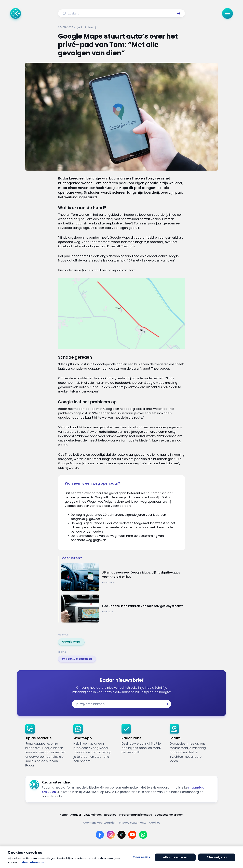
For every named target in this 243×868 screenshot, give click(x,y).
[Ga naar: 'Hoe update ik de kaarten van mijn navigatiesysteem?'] (123, 609)
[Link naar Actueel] (76, 815)
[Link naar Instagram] (111, 835)
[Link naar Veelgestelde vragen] (169, 815)
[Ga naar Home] (16, 13)
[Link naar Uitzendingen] (93, 815)
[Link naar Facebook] (100, 835)
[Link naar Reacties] (110, 815)
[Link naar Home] (64, 815)
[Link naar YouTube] (132, 835)
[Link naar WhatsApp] (143, 835)
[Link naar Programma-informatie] (136, 815)
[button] (179, 13)
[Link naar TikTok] (122, 835)
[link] (71, 642)
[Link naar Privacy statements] (133, 823)
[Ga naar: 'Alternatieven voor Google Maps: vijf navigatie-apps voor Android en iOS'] (123, 577)
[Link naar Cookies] (155, 823)
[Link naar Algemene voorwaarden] (99, 823)
